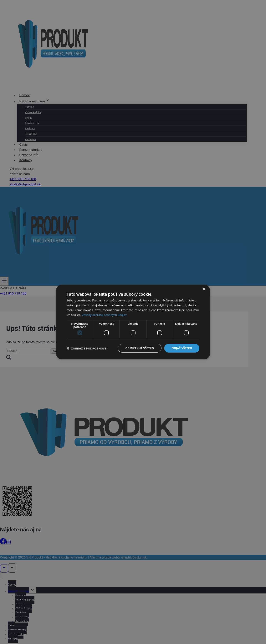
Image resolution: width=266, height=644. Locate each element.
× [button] (204, 289)
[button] (87, 348)
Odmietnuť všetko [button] (140, 348)
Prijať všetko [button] (182, 348)
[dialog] (133, 322)
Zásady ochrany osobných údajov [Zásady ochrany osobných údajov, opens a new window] (104, 315)
